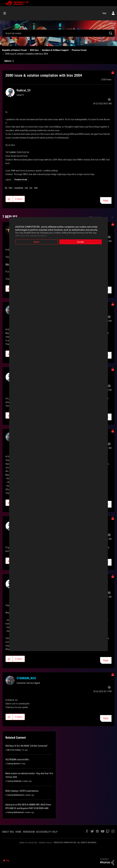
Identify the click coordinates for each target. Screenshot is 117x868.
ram (31, 188)
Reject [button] (36, 242)
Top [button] (8, 861)
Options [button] (8, 61)
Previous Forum (79, 50)
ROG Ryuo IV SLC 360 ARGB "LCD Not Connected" (27, 746)
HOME (18, 832)
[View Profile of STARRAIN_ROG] (26, 678)
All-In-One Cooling (14, 750)
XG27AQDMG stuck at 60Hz (17, 760)
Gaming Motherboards (16, 795)
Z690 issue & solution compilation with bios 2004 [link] (26, 54)
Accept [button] (81, 242)
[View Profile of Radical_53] (24, 90)
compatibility (18, 188)
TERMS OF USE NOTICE (28, 843)
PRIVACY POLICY (46, 843)
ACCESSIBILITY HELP (47, 832)
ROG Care (34, 50)
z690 (36, 188)
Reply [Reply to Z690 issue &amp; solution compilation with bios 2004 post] (106, 201)
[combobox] (58, 33)
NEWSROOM (29, 832)
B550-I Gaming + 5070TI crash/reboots (22, 791)
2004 (10, 188)
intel (26, 188)
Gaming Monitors (14, 764)
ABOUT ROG (8, 832)
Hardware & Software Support (55, 50)
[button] (9, 199)
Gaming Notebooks (14, 781)
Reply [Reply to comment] (106, 660)
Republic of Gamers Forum (15, 50)
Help (104, 13)
